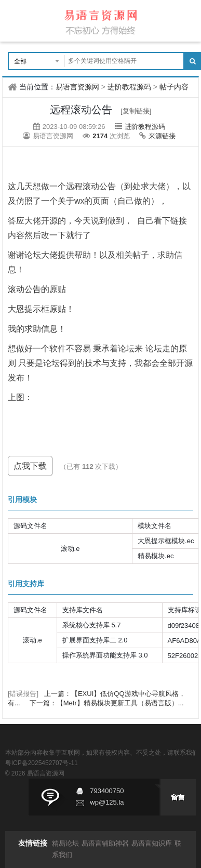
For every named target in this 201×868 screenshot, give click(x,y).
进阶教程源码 (129, 87)
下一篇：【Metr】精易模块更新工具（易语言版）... (107, 703)
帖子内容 (174, 87)
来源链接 (162, 136)
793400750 (107, 791)
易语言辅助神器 (105, 843)
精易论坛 (65, 843)
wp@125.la (107, 802)
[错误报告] (23, 694)
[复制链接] (136, 111)
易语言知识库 (152, 843)
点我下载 (30, 466)
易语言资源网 (77, 87)
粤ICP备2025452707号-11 (42, 763)
